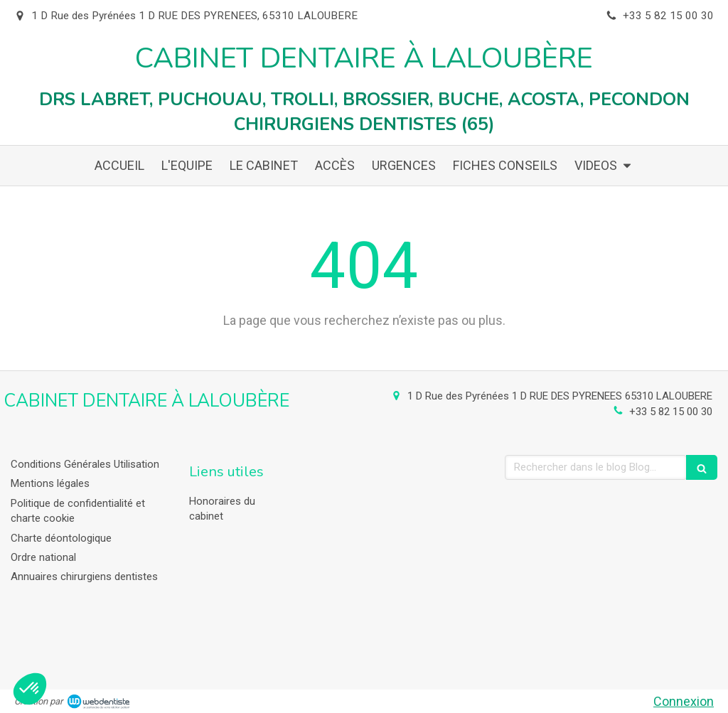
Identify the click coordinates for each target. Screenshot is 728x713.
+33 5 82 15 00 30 (671, 412)
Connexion (684, 701)
